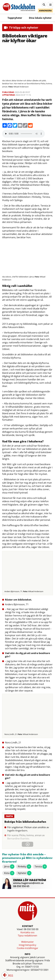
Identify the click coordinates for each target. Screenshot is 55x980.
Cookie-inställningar (27, 948)
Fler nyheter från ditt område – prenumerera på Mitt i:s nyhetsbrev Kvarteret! (27, 858)
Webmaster (27, 942)
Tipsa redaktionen (27, 936)
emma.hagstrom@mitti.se (28, 883)
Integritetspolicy (27, 945)
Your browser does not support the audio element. (24, 134)
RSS (9, 976)
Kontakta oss (27, 932)
